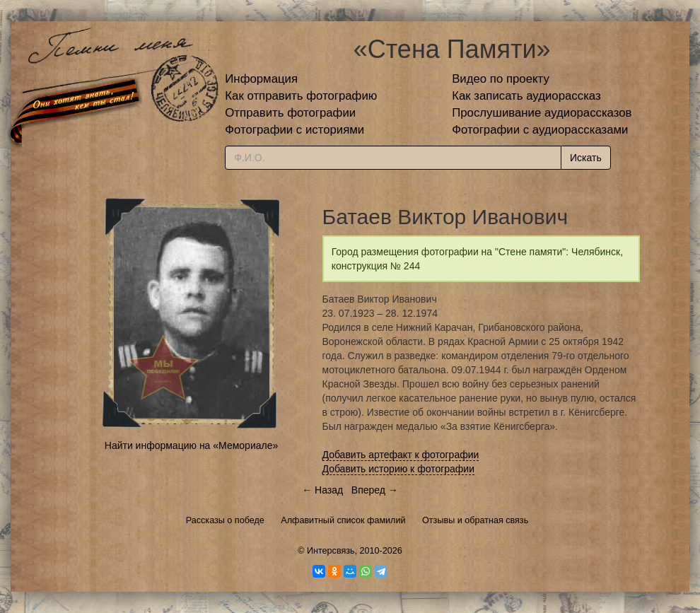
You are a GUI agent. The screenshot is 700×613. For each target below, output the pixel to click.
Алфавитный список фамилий (343, 520)
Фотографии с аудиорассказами (540, 130)
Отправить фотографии (290, 113)
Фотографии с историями (294, 130)
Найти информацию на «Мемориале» (191, 445)
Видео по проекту (501, 79)
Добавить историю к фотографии (399, 469)
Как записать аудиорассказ (526, 96)
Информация (261, 79)
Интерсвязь (331, 551)
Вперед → (375, 490)
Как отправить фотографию (301, 96)
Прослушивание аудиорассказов (542, 113)
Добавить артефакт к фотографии (401, 455)
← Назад (322, 490)
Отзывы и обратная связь (475, 520)
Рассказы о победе (225, 520)
